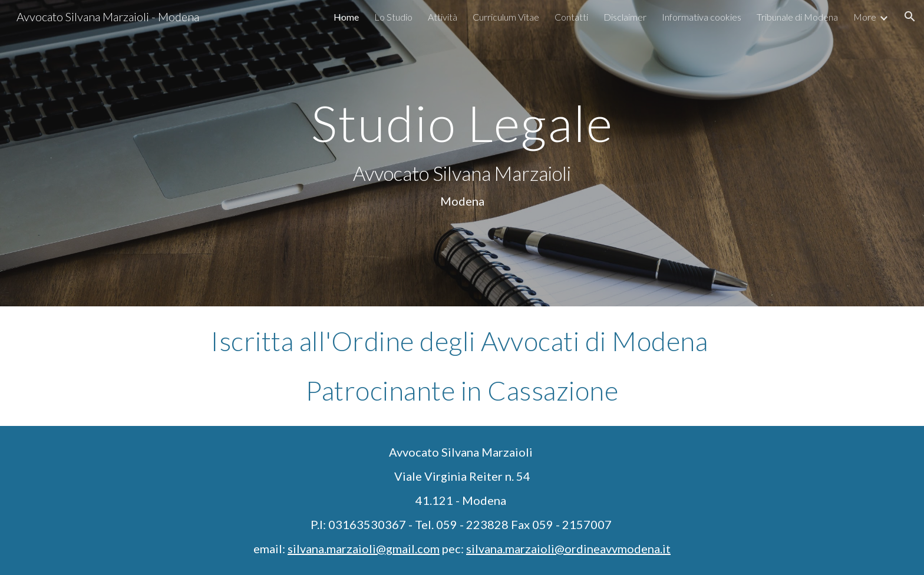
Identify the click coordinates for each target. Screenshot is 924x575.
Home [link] (346, 17)
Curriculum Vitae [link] (506, 17)
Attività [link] (443, 17)
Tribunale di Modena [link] (797, 17)
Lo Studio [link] (393, 17)
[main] (462, 153)
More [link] (865, 17)
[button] (910, 16)
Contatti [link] (571, 17)
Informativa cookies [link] (702, 17)
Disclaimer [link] (625, 17)
